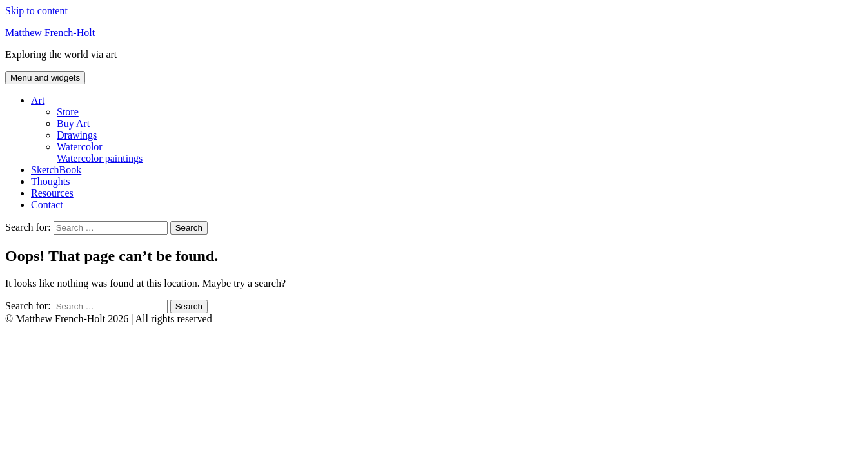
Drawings (77, 135)
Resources (52, 193)
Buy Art (73, 123)
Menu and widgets (45, 78)
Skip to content (36, 11)
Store (68, 112)
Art (38, 100)
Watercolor (460, 153)
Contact (47, 205)
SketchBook (56, 170)
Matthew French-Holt (50, 33)
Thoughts (50, 181)
